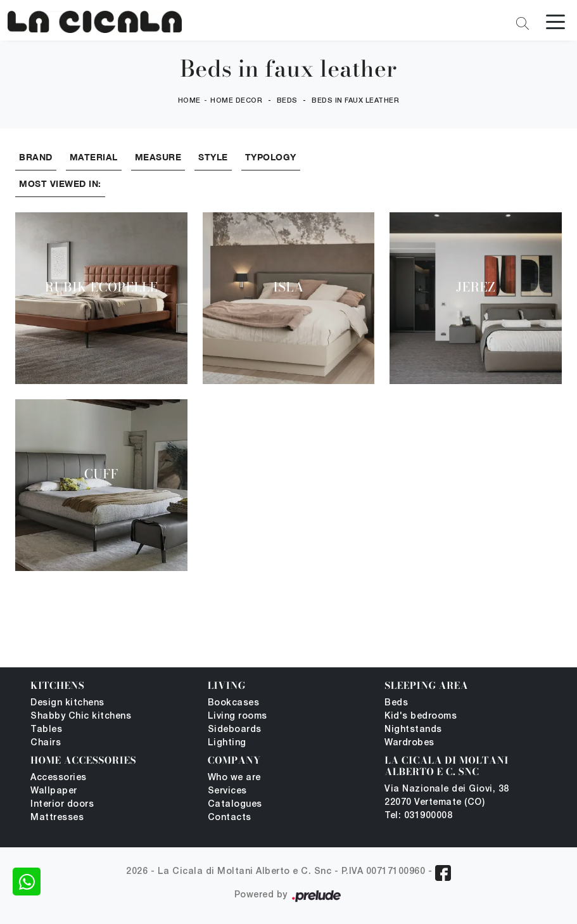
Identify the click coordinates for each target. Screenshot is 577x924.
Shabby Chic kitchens (81, 716)
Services (227, 791)
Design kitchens (67, 703)
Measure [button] (158, 157)
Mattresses (57, 818)
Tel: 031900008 (418, 816)
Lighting (227, 743)
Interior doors (62, 805)
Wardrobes (409, 743)
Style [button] (213, 157)
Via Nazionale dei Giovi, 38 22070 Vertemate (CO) (447, 796)
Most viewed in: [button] (60, 183)
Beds (287, 101)
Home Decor (236, 101)
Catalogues (235, 805)
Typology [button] (271, 157)
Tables (46, 730)
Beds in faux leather (355, 101)
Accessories (59, 778)
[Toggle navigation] (555, 21)
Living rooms (238, 716)
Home (189, 101)
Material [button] (94, 157)
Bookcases (234, 703)
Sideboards (235, 730)
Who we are (234, 778)
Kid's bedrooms (421, 716)
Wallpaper (54, 791)
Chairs (46, 743)
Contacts (230, 818)
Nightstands (413, 730)
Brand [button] (36, 157)
